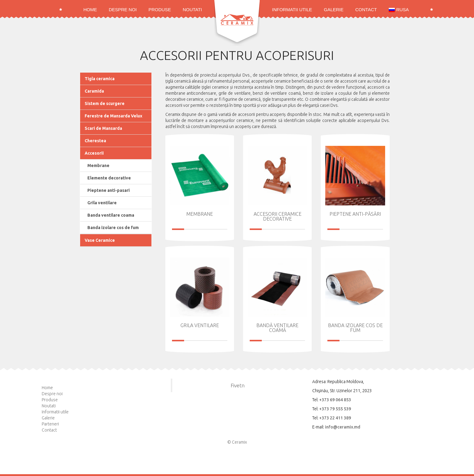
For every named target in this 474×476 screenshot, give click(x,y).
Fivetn (238, 385)
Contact (366, 10)
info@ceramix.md (343, 427)
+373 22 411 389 (335, 418)
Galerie (334, 10)
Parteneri (50, 424)
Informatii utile (292, 10)
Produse (160, 10)
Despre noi (123, 10)
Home (90, 10)
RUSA (399, 10)
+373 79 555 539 (335, 409)
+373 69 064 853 (335, 400)
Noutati (192, 10)
